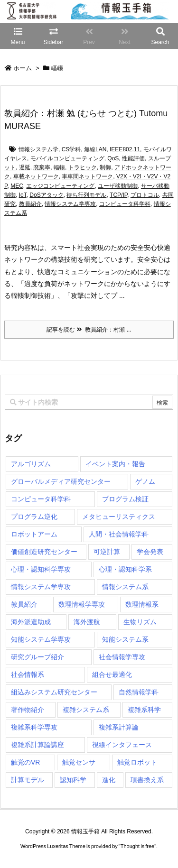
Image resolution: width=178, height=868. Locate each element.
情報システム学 (38, 149)
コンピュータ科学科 (125, 204)
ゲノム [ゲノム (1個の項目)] (145, 481)
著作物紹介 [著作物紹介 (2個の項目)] (28, 710)
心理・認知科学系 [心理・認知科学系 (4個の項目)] (125, 569)
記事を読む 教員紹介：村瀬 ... (89, 330)
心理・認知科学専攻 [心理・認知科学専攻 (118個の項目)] (41, 569)
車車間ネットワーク (87, 176)
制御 (105, 167)
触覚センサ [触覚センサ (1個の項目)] (79, 762)
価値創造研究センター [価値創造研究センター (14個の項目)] (44, 552)
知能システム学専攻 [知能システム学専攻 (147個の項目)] (41, 639)
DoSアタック (46, 195)
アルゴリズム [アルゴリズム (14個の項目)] (31, 464)
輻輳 (59, 167)
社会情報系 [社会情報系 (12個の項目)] (28, 674)
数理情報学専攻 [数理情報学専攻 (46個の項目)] (82, 604)
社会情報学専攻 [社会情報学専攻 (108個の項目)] (122, 657)
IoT (23, 195)
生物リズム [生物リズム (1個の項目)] (140, 622)
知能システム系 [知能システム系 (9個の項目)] (125, 639)
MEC (17, 186)
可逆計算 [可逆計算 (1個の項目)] (107, 552)
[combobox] (89, 402)
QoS (113, 158)
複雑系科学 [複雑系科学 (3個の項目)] (144, 710)
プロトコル (145, 195)
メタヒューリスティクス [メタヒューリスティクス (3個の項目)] (119, 517)
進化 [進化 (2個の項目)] (109, 780)
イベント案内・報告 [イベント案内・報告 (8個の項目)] (115, 464)
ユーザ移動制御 (118, 186)
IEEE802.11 (125, 149)
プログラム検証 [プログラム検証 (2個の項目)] (125, 499)
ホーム (23, 68)
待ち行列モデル (86, 195)
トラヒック (83, 167)
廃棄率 (42, 167)
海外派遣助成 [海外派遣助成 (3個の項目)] (31, 622)
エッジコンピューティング (60, 186)
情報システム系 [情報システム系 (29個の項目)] (125, 587)
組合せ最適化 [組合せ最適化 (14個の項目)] (112, 674)
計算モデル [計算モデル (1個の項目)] (28, 780)
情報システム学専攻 (70, 204)
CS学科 (71, 149)
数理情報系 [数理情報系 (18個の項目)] (142, 604)
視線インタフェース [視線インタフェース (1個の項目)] (122, 745)
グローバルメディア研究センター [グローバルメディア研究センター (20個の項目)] (61, 481)
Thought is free (137, 846)
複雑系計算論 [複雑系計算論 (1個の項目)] (119, 727)
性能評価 (133, 158)
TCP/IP (118, 195)
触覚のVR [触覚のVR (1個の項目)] (25, 762)
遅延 (25, 167)
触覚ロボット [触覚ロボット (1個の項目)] (137, 762)
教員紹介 (30, 204)
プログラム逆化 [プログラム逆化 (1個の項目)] (34, 517)
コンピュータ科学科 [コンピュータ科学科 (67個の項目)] (41, 499)
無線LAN (95, 149)
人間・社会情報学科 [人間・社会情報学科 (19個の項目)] (119, 534)
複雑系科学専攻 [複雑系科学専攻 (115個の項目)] (34, 727)
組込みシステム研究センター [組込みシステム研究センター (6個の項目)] (54, 692)
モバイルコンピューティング (67, 158)
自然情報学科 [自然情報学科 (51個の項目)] (139, 692)
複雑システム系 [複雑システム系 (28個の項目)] (86, 710)
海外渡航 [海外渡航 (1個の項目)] (87, 622)
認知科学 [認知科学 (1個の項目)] (73, 780)
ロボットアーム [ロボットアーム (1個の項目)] (34, 534)
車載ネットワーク (36, 176)
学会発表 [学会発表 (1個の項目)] (150, 552)
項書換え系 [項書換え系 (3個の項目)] (147, 780)
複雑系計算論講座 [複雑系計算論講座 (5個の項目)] (37, 745)
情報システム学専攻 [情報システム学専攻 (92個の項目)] (41, 587)
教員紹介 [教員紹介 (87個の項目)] (24, 604)
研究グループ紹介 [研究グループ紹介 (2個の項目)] (37, 657)
